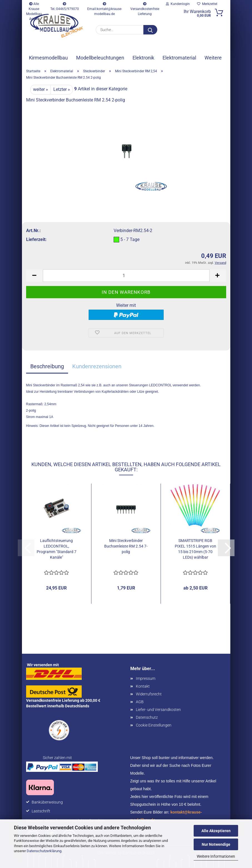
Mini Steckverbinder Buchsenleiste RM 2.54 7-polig (126, 546)
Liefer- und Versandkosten (158, 710)
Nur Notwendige (216, 844)
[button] (34, 276)
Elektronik (143, 58)
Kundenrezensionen (97, 366)
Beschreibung (47, 366)
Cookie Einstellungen (154, 725)
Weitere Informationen (216, 856)
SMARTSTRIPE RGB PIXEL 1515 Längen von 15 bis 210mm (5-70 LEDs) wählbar (195, 549)
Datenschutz (147, 717)
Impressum (146, 678)
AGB (140, 702)
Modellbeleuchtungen (100, 58)
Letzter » (62, 89)
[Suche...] (150, 30)
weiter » (41, 89)
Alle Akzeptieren (216, 831)
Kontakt (143, 686)
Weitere (213, 58)
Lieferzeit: (36, 239)
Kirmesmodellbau (48, 58)
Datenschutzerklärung (44, 851)
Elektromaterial (179, 58)
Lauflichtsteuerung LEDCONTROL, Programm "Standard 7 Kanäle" (57, 549)
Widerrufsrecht (149, 694)
